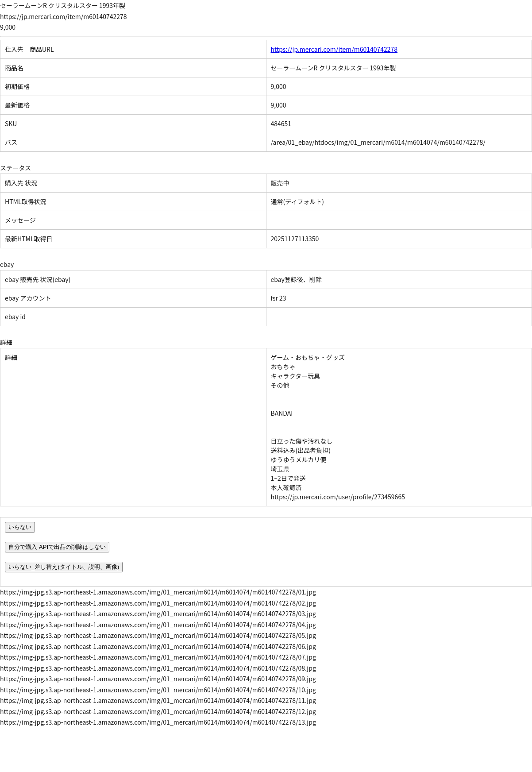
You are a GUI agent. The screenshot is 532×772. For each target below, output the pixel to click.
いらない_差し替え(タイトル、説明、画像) (64, 567)
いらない (20, 527)
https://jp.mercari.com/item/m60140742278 (334, 49)
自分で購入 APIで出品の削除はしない (57, 547)
